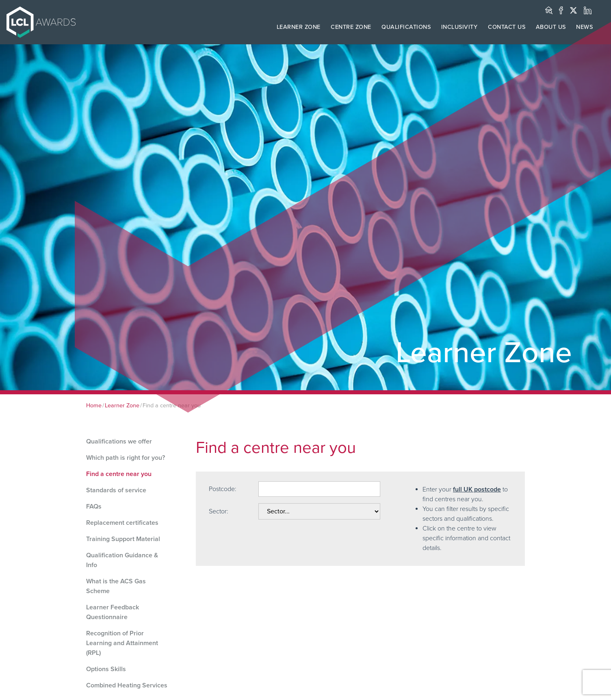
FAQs (94, 507)
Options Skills (106, 669)
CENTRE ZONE (351, 27)
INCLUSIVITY (459, 27)
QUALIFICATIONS (406, 27)
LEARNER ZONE (299, 27)
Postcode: (223, 489)
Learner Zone (122, 405)
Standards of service (116, 490)
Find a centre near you (119, 474)
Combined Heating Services (127, 685)
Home (94, 405)
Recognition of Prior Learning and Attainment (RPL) (122, 643)
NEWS (584, 27)
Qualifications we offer (119, 441)
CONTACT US (507, 27)
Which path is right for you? (126, 458)
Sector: (219, 511)
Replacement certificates (122, 523)
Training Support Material (123, 539)
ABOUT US (551, 27)
